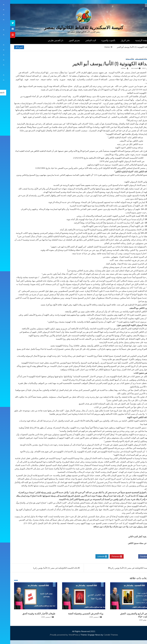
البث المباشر (80, 40)
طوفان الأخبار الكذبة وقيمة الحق (29, 614)
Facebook (135, 556)
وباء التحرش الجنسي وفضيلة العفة (76, 614)
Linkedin (92, 556)
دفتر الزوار (115, 40)
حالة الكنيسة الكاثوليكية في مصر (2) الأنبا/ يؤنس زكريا (122, 568)
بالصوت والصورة (98, 40)
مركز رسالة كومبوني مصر (133, 59)
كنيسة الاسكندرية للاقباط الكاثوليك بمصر (73, 28)
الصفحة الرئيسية (132, 40)
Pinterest (106, 556)
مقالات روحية (120, 59)
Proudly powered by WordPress (54, 635)
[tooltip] (3, 23)
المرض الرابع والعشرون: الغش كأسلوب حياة (126, 615)
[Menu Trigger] (136, 5)
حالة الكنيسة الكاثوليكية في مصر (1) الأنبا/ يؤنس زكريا (45, 568)
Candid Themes (101, 635)
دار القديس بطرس (45, 40)
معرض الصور (64, 40)
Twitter (121, 556)
